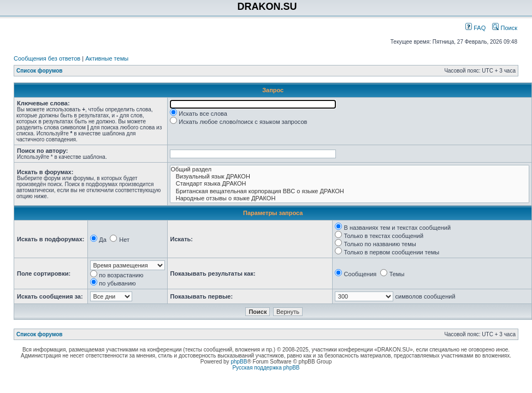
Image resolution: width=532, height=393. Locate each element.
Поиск (505, 28)
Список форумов (40, 71)
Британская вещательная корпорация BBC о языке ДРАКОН (350, 191)
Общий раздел (350, 169)
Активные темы (107, 58)
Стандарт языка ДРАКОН (350, 184)
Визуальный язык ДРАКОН (350, 177)
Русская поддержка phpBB (266, 368)
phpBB (239, 362)
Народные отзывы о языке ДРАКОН (350, 198)
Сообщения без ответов (47, 58)
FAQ (475, 28)
